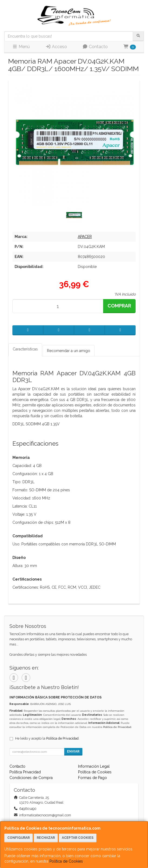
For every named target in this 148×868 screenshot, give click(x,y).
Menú (21, 47)
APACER (85, 237)
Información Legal (94, 766)
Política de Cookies (66, 861)
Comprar (119, 306)
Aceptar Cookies (78, 838)
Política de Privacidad (117, 727)
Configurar (18, 838)
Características (25, 349)
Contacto (95, 47)
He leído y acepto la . (47, 738)
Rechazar (46, 838)
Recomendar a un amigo (69, 351)
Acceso (56, 47)
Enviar (73, 751)
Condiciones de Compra (31, 778)
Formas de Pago (92, 778)
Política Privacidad (25, 772)
